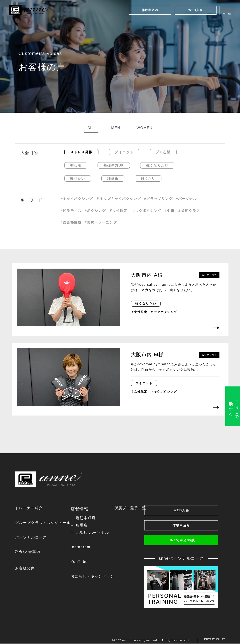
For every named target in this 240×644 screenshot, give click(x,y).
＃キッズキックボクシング (118, 199)
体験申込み (150, 10)
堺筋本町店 (93, 518)
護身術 (113, 178)
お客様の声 (26, 570)
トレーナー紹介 (31, 508)
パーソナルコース (33, 538)
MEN (116, 128)
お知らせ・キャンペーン (101, 578)
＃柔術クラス (189, 211)
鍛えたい (148, 178)
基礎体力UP (114, 165)
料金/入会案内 (29, 553)
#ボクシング (95, 211)
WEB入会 (196, 10)
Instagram (87, 548)
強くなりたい (157, 165)
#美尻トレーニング (101, 222)
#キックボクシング (77, 199)
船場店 (89, 526)
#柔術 (169, 211)
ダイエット (124, 152)
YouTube (86, 563)
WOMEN (145, 128)
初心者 (76, 165)
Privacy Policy (214, 641)
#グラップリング (158, 199)
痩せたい (78, 178)
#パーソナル (186, 199)
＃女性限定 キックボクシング (135, 211)
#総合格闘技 (71, 222)
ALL (91, 128)
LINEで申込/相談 (181, 542)
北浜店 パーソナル (101, 533)
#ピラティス (71, 211)
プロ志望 (163, 152)
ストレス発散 (82, 152)
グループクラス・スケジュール (46, 523)
